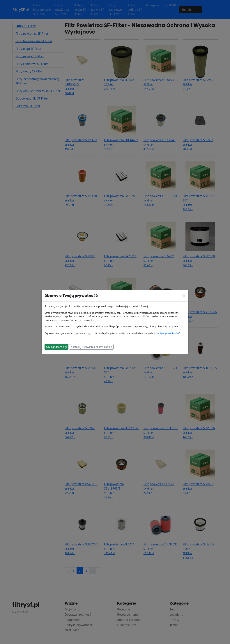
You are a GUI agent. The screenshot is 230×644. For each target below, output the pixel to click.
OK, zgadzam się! (56, 347)
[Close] (184, 296)
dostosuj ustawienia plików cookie (91, 347)
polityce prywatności (167, 333)
